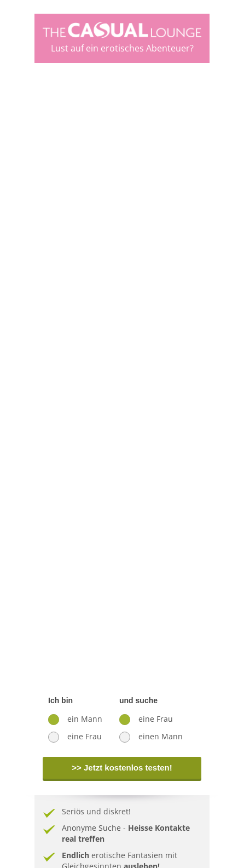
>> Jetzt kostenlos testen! (122, 768)
